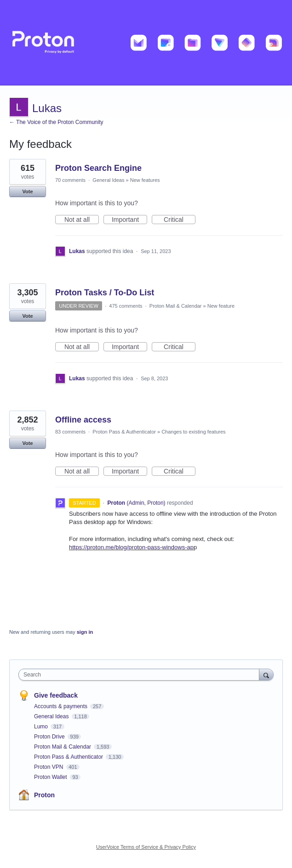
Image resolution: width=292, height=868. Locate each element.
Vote (27, 192)
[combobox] (141, 675)
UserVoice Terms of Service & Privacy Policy (146, 847)
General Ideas (108, 180)
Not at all (82, 220)
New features (145, 180)
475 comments (126, 306)
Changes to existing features (193, 432)
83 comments (70, 432)
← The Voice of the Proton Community (56, 122)
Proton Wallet (51, 777)
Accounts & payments (61, 706)
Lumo (42, 727)
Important (129, 220)
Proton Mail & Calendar (176, 306)
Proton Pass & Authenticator (124, 432)
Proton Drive (50, 737)
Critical (180, 220)
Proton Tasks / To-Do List (105, 293)
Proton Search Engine (98, 168)
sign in (85, 632)
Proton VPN (49, 767)
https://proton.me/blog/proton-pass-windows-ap (131, 547)
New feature (221, 306)
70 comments (70, 180)
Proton (44, 795)
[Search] (266, 674)
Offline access (83, 420)
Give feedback (56, 695)
